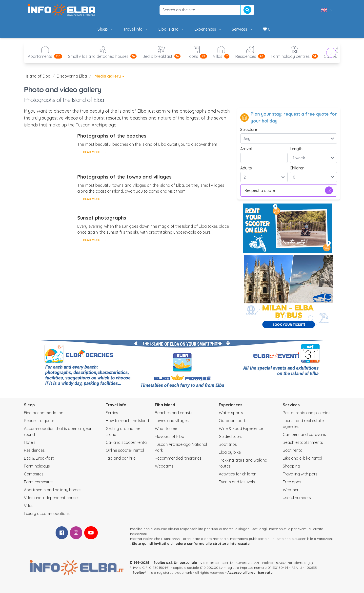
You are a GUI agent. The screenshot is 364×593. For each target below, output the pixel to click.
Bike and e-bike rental (302, 458)
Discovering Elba (72, 76)
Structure (249, 129)
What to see (166, 429)
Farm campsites (39, 482)
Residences (34, 450)
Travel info (136, 29)
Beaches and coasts (174, 413)
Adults (246, 168)
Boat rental (293, 450)
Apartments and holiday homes (53, 490)
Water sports (231, 413)
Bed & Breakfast (39, 458)
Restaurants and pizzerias (307, 413)
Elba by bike (230, 452)
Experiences (208, 29)
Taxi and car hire (121, 458)
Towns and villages (172, 421)
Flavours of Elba (170, 436)
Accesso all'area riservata (250, 573)
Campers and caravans (304, 434)
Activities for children (238, 474)
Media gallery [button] (109, 76)
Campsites (34, 474)
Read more (94, 152)
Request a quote (289, 190)
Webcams (164, 466)
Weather (291, 490)
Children (297, 168)
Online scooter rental (125, 450)
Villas (29, 506)
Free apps (292, 482)
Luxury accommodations (47, 513)
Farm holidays (37, 466)
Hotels (30, 442)
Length (296, 149)
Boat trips (228, 444)
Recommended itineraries (178, 458)
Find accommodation (44, 413)
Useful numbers (297, 498)
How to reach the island (127, 421)
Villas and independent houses (52, 498)
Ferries (112, 413)
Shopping (291, 466)
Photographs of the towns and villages (124, 177)
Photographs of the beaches (112, 136)
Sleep (106, 29)
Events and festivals (237, 482)
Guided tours (231, 436)
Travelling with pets (300, 474)
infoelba (137, 573)
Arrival (246, 149)
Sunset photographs (102, 218)
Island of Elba (38, 76)
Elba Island (171, 29)
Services (243, 29)
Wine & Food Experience (241, 429)
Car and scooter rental (127, 442)
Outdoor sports (233, 421)
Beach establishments (303, 442)
